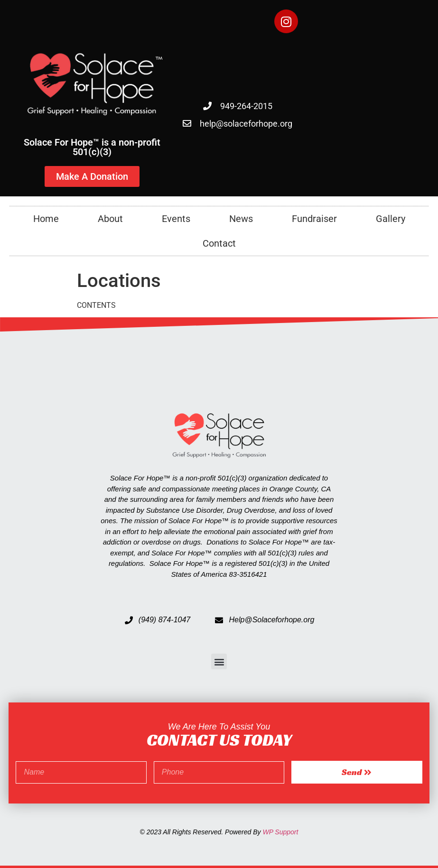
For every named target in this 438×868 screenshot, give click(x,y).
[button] (219, 661)
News (241, 219)
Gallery (391, 219)
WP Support (280, 832)
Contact (219, 243)
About (110, 219)
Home (46, 219)
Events (176, 219)
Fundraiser (314, 219)
